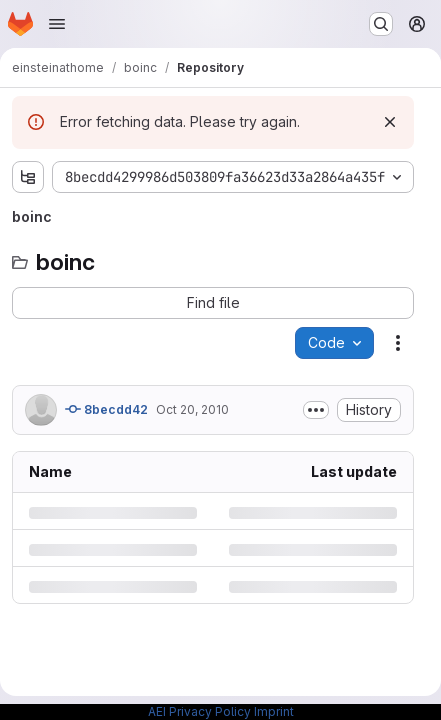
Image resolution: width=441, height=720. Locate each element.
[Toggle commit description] (316, 410)
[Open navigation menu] (57, 24)
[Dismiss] (390, 122)
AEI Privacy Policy (199, 711)
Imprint (274, 711)
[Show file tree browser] (28, 177)
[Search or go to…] (381, 24)
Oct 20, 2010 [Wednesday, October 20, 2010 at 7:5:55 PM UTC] (192, 409)
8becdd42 (106, 409)
